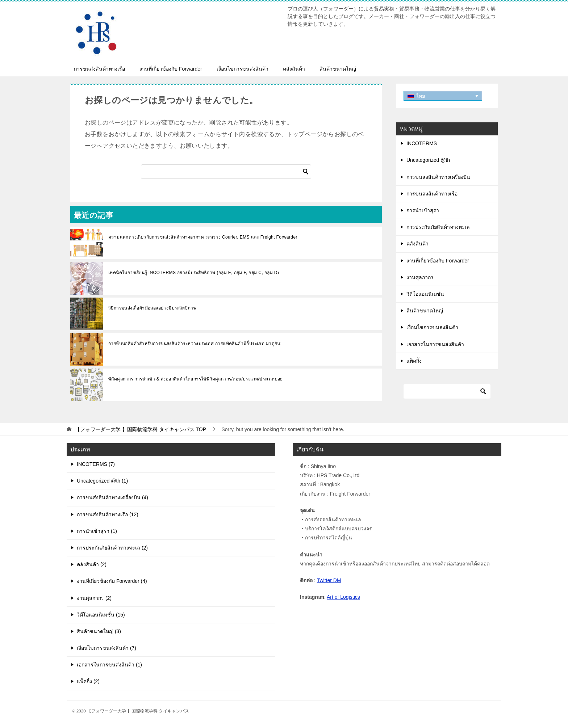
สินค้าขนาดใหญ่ (338, 69)
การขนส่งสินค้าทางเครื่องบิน (438, 177)
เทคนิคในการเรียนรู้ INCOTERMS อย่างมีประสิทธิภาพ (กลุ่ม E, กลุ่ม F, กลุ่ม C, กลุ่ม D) (194, 273)
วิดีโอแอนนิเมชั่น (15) (101, 615)
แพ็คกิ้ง (414, 361)
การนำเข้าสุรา (423, 210)
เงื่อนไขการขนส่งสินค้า (243, 69)
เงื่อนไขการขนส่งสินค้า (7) (106, 648)
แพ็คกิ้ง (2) (88, 681)
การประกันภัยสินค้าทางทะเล (438, 227)
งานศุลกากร (420, 277)
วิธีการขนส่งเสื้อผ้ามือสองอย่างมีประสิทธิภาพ (152, 308)
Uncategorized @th (428, 160)
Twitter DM (329, 580)
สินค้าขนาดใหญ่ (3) (99, 631)
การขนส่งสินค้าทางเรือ (99, 69)
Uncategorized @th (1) (102, 481)
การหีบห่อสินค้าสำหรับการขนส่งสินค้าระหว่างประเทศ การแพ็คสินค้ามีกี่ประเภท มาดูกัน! (195, 344)
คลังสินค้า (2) (92, 564)
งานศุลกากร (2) (94, 598)
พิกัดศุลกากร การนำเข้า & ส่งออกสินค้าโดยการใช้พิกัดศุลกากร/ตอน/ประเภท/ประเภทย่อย (196, 379)
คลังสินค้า (294, 69)
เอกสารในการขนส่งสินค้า (435, 344)
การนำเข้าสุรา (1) (97, 531)
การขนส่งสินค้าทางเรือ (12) (108, 514)
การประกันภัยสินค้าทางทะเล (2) (112, 548)
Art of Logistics (343, 597)
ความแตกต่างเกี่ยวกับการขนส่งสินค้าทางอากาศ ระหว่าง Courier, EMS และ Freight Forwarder (203, 237)
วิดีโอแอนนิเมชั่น (425, 294)
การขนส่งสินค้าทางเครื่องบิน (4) (112, 497)
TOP (141, 429)
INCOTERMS (422, 143)
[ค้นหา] (226, 172)
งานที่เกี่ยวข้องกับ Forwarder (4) (112, 581)
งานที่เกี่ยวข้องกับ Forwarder (171, 69)
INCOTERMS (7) (96, 464)
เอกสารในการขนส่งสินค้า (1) (109, 665)
